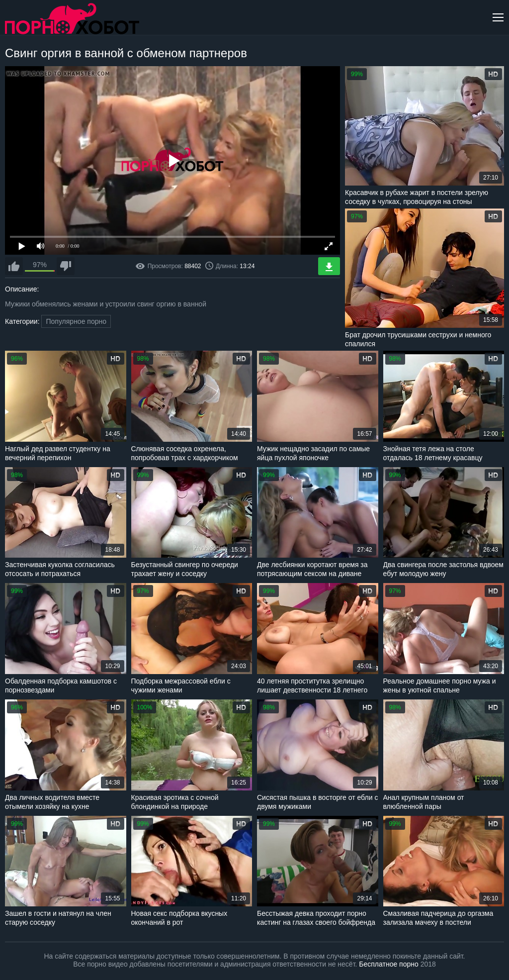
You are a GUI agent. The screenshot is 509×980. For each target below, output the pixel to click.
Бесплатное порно (388, 964)
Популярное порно (76, 321)
